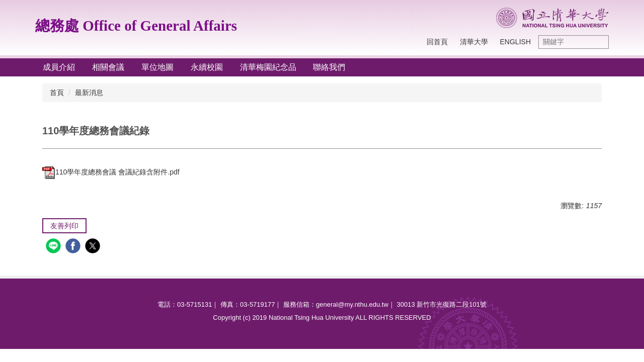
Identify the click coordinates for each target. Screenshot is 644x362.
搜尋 (599, 42)
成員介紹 (59, 67)
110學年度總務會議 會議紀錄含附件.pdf (111, 172)
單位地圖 (157, 67)
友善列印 (64, 226)
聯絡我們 (329, 67)
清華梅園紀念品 (268, 67)
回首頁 (437, 42)
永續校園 (207, 67)
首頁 (57, 93)
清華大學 (474, 42)
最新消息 (89, 93)
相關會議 (108, 67)
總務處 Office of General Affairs (136, 26)
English (515, 42)
